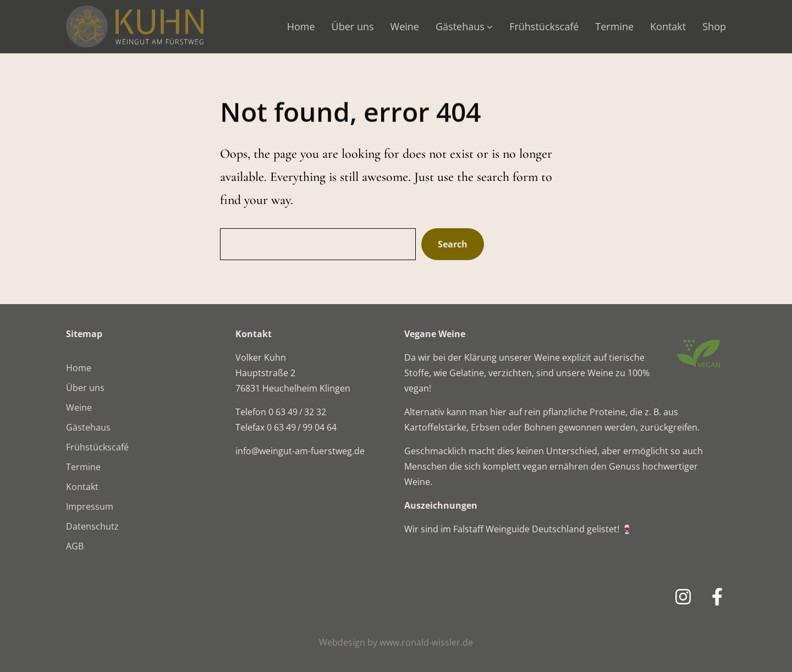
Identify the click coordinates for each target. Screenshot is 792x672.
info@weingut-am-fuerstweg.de (300, 451)
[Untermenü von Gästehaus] (490, 27)
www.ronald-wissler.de (426, 642)
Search (453, 244)
